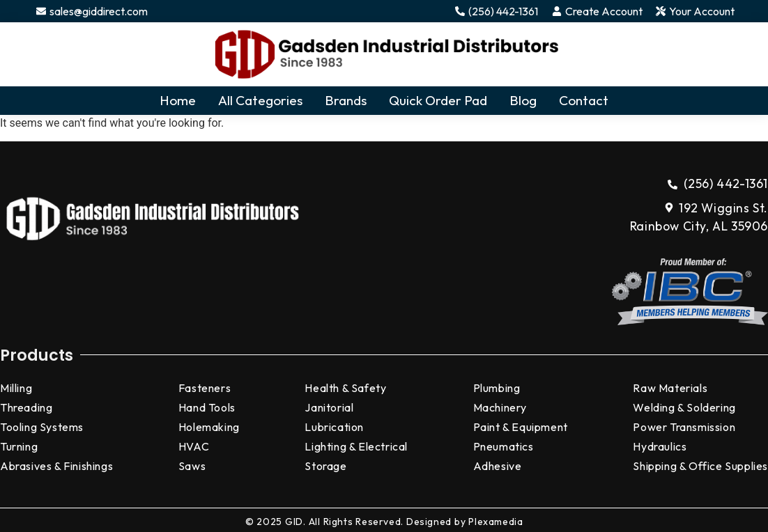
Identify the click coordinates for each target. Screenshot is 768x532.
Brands (346, 100)
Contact (584, 100)
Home (178, 100)
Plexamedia (496, 522)
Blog (523, 100)
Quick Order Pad (438, 100)
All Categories (260, 100)
